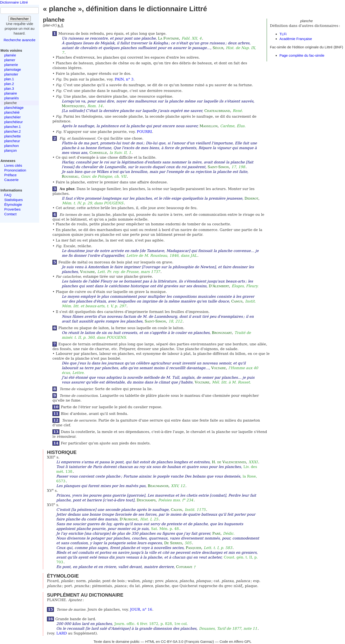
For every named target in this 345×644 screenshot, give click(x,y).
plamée (10, 55)
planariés (12, 98)
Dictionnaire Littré (14, 2)
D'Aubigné (129, 519)
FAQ (8, 195)
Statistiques (14, 200)
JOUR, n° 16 (141, 609)
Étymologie (13, 204)
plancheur (12, 141)
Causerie (11, 180)
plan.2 (9, 84)
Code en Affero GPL (236, 641)
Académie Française (296, 39)
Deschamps (146, 500)
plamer (10, 60)
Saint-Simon (218, 167)
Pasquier (193, 548)
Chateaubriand (217, 111)
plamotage (13, 69)
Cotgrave (184, 567)
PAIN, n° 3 (124, 79)
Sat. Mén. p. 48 (165, 529)
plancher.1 (13, 127)
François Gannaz (199, 641)
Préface (10, 175)
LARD (62, 633)
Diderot (251, 198)
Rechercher (20, 19)
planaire (11, 93)
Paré (216, 533)
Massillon (209, 126)
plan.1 (9, 79)
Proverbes (12, 209)
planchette (13, 136)
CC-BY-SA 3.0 (172, 641)
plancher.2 (13, 131)
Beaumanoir (158, 486)
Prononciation (15, 170)
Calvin (177, 510)
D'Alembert (219, 286)
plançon (11, 150)
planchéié (12, 112)
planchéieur (14, 122)
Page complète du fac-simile (302, 55)
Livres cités (13, 165)
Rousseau (70, 176)
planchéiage (14, 108)
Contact (10, 214)
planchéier (13, 117)
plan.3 (9, 88)
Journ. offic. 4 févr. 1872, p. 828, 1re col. (151, 624)
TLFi (283, 34)
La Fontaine (168, 38)
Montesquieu (73, 106)
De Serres (173, 543)
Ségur (218, 48)
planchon (12, 146)
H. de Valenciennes (229, 462)
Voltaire (88, 272)
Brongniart (222, 333)
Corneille (98, 153)
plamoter (11, 74)
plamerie (11, 65)
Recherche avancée (19, 40)
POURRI (144, 132)
